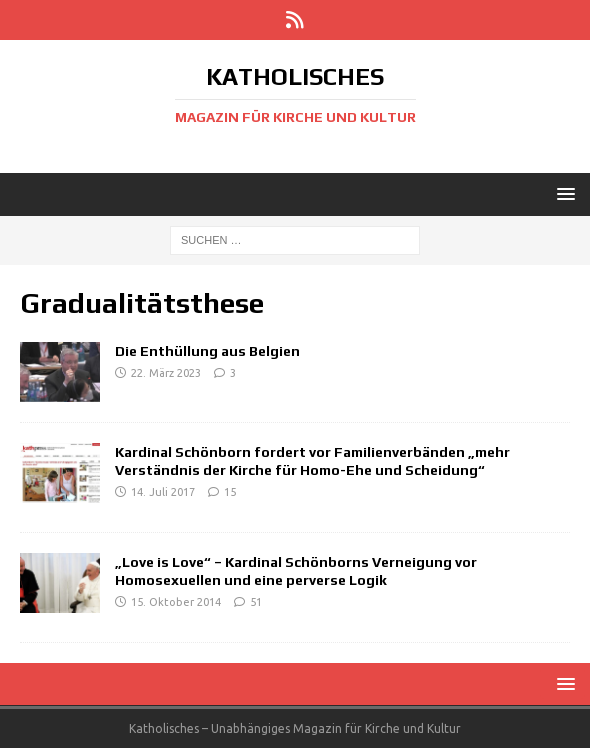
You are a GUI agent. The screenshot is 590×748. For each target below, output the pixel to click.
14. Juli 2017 (163, 492)
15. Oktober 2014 (176, 602)
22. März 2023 (166, 373)
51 (256, 602)
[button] (562, 193)
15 (230, 492)
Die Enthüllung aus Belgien (207, 351)
